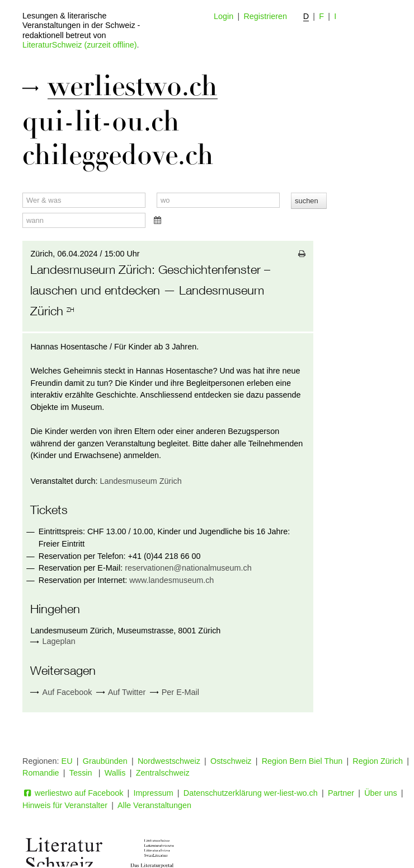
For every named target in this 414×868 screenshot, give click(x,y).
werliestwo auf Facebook (73, 793)
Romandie (41, 773)
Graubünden (105, 761)
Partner (341, 793)
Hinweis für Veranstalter (65, 805)
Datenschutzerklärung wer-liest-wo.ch (251, 793)
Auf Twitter (121, 692)
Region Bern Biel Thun (302, 761)
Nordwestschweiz (169, 761)
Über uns (380, 793)
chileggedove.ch (118, 155)
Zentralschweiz (163, 773)
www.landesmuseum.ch (171, 580)
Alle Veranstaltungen (154, 805)
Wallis (115, 773)
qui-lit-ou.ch (101, 122)
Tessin (82, 773)
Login (224, 16)
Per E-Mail (175, 692)
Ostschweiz (231, 761)
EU (67, 761)
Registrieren (265, 16)
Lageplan (59, 641)
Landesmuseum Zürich (140, 481)
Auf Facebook (61, 692)
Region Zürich (378, 761)
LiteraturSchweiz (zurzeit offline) (79, 45)
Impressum (154, 793)
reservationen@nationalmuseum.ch (188, 568)
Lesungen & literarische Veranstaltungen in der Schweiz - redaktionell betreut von (81, 25)
